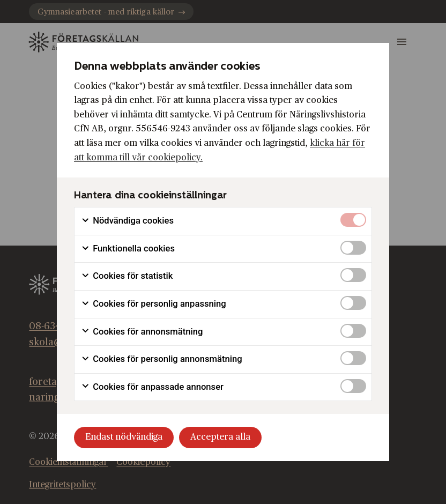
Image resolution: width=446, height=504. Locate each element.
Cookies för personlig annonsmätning (162, 359)
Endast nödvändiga (124, 437)
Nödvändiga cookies (127, 221)
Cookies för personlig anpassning (154, 304)
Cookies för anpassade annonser (152, 387)
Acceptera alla (220, 437)
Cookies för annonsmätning (142, 332)
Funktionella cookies (128, 249)
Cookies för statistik (127, 276)
